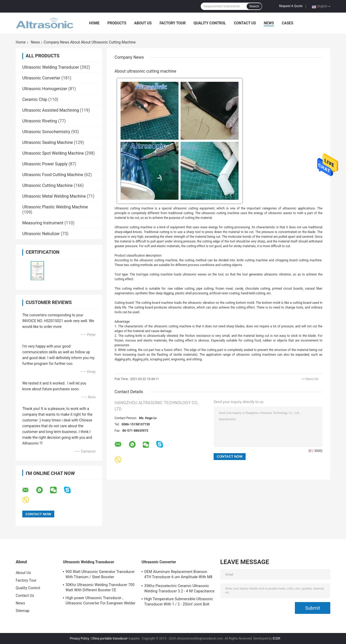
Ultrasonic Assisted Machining (51, 110)
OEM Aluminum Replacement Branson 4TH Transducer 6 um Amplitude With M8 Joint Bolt (178, 575)
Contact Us (245, 23)
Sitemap (23, 611)
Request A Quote (291, 6)
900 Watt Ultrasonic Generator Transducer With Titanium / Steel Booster (100, 574)
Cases (288, 23)
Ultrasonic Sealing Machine (48, 142)
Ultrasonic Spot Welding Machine (53, 153)
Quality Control (210, 23)
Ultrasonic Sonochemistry (46, 132)
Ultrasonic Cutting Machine (47, 185)
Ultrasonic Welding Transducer (51, 67)
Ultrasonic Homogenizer (45, 89)
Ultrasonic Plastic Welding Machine (55, 207)
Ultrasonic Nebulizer (41, 234)
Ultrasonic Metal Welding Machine (54, 196)
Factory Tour (173, 23)
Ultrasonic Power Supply (45, 164)
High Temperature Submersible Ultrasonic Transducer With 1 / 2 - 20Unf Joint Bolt (179, 602)
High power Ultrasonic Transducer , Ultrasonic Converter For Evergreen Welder (101, 600)
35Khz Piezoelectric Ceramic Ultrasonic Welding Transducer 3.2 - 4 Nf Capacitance (179, 588)
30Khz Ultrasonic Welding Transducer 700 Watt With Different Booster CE (100, 587)
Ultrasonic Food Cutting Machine (53, 175)
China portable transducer (110, 638)
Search (254, 6)
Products (117, 23)
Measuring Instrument (43, 223)
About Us (143, 23)
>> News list (310, 379)
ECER (276, 638)
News (269, 23)
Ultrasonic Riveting (40, 121)
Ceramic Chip (35, 99)
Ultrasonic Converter (41, 78)
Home (94, 23)
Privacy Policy (79, 638)
